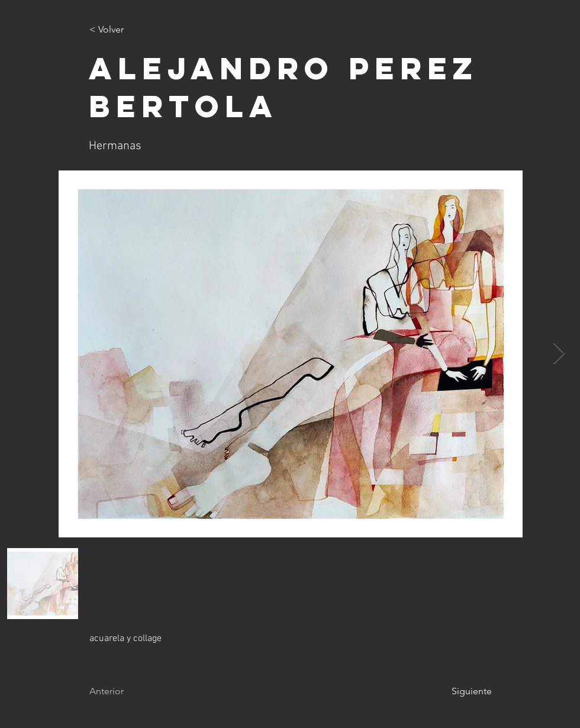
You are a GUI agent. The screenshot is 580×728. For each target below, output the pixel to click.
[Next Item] (559, 354)
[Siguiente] (462, 691)
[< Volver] (128, 30)
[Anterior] (128, 691)
